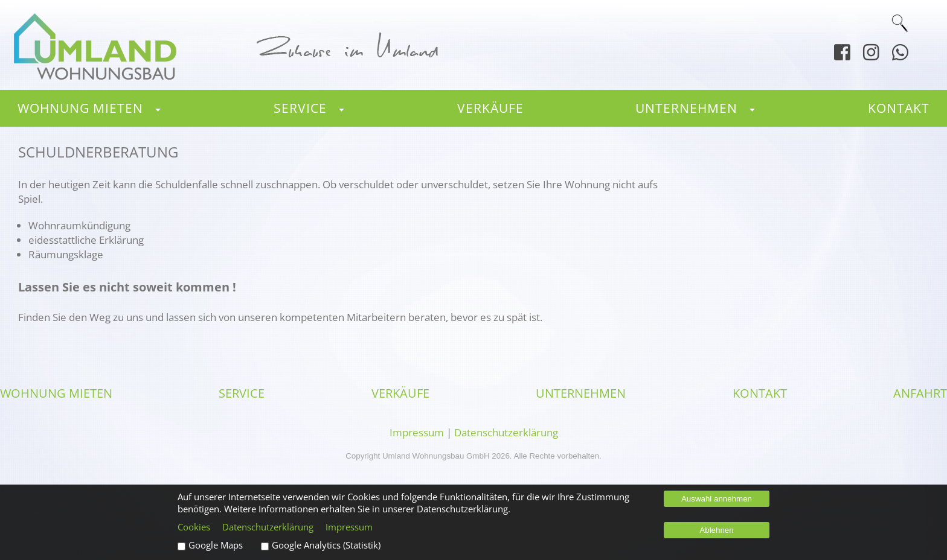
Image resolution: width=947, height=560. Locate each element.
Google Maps (216, 545)
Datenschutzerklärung (506, 432)
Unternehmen (686, 108)
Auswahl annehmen (717, 499)
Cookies (194, 527)
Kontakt (899, 108)
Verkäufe (490, 108)
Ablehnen (716, 530)
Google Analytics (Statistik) (326, 545)
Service (300, 108)
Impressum (417, 432)
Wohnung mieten (80, 108)
